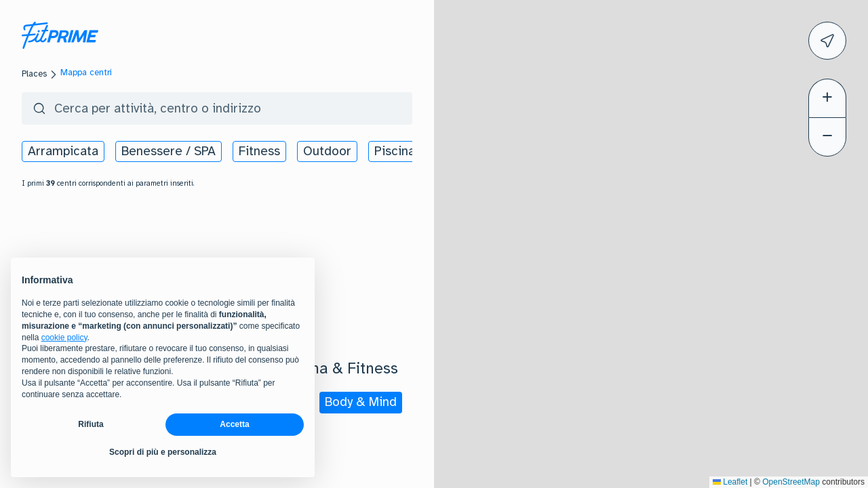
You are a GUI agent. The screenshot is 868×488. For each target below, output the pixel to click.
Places (34, 74)
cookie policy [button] (64, 338)
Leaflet (730, 482)
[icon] (827, 41)
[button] (840, 195)
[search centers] (250, 108)
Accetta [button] (234, 424)
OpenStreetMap (791, 482)
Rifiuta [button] (91, 424)
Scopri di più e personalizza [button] (163, 452)
